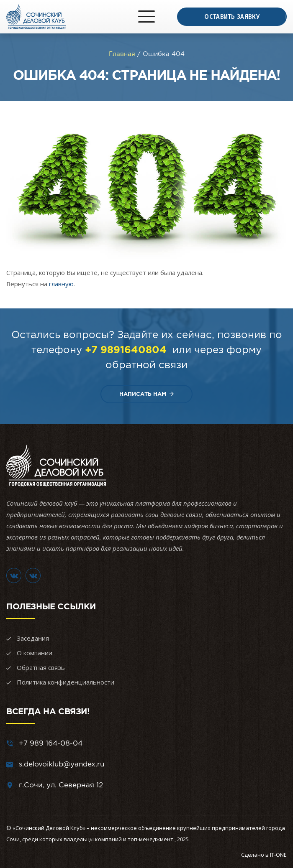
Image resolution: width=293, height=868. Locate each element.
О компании (35, 653)
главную (61, 284)
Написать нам (146, 394)
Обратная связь (41, 667)
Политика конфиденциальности (66, 682)
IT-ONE (278, 855)
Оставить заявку (232, 17)
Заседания (33, 638)
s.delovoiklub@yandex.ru (62, 764)
